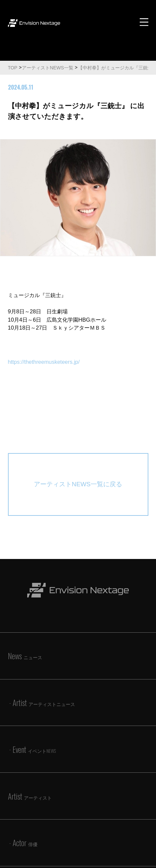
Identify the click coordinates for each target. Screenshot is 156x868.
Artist (44, 703)
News (25, 656)
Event (34, 749)
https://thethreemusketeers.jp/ (44, 362)
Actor (25, 843)
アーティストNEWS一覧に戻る (78, 484)
